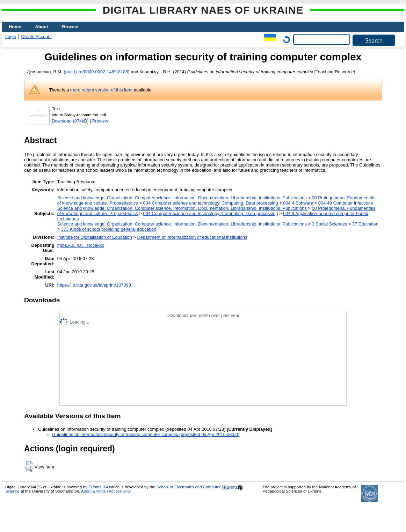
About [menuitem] (42, 27)
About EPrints (93, 491)
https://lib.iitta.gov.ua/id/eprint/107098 (94, 285)
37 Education (365, 224)
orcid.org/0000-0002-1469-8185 (97, 72)
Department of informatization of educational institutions (192, 237)
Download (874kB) (70, 121)
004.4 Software (298, 203)
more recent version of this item (101, 90)
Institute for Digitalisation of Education (95, 237)
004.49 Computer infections (346, 203)
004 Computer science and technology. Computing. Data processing (211, 203)
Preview (100, 121)
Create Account (36, 36)
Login (11, 36)
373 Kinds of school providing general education (109, 229)
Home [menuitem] (15, 27)
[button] (29, 466)
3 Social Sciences (329, 224)
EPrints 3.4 (98, 487)
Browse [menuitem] (70, 27)
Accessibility (120, 491)
